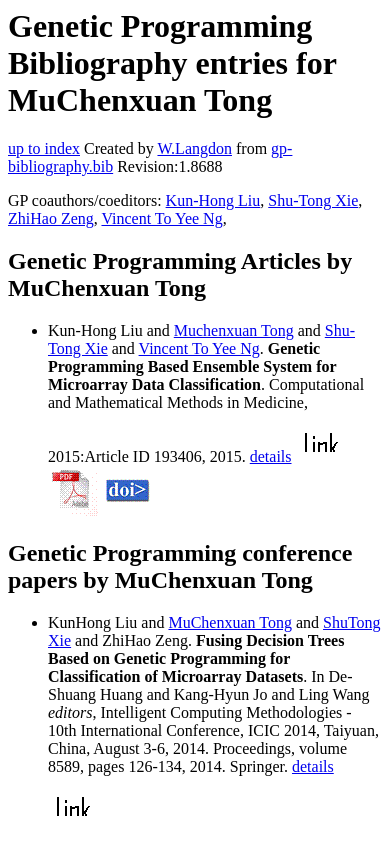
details (271, 456)
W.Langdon (194, 148)
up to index (44, 148)
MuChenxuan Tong (229, 622)
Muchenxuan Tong (234, 330)
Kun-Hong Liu (213, 200)
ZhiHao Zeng (51, 218)
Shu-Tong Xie (313, 200)
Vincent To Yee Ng (161, 218)
